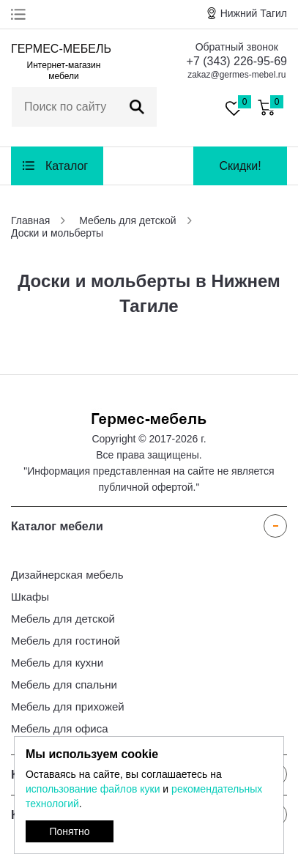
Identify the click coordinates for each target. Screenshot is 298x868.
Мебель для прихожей (68, 706)
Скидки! (240, 166)
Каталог (67, 166)
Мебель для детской (63, 619)
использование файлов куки (93, 789)
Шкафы (30, 597)
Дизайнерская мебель (67, 575)
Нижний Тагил (254, 13)
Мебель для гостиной (66, 641)
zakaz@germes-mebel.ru (236, 75)
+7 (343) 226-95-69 (237, 61)
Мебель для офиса (60, 728)
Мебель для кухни (57, 663)
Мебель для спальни (64, 685)
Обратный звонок (237, 47)
